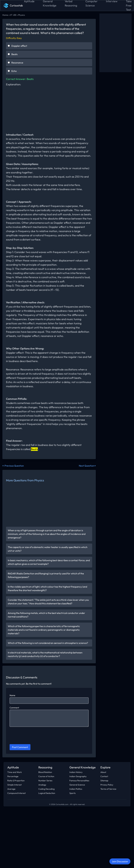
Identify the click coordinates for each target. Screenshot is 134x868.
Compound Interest (16, 793)
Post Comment (20, 747)
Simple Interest (14, 785)
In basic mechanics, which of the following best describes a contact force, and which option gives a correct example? (49, 562)
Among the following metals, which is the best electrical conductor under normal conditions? (46, 615)
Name (12, 695)
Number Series (45, 781)
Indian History (76, 772)
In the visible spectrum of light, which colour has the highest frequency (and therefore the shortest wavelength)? (47, 588)
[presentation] (32, 736)
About (103, 772)
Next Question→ (87, 466)
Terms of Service (108, 789)
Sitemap (104, 781)
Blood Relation (45, 772)
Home (5, 15)
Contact (104, 776)
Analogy (42, 785)
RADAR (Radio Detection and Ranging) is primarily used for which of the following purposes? (46, 575)
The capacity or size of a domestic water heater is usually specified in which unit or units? (48, 549)
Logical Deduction (47, 793)
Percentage (13, 776)
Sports (72, 793)
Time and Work (15, 772)
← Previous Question (13, 466)
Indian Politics (76, 789)
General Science (77, 785)
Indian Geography (78, 776)
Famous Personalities (79, 781)
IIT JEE (13, 15)
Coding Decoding (46, 789)
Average (11, 789)
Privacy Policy (107, 785)
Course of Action (46, 776)
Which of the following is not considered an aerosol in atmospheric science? (48, 643)
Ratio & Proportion (16, 781)
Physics (22, 15)
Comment (14, 708)
